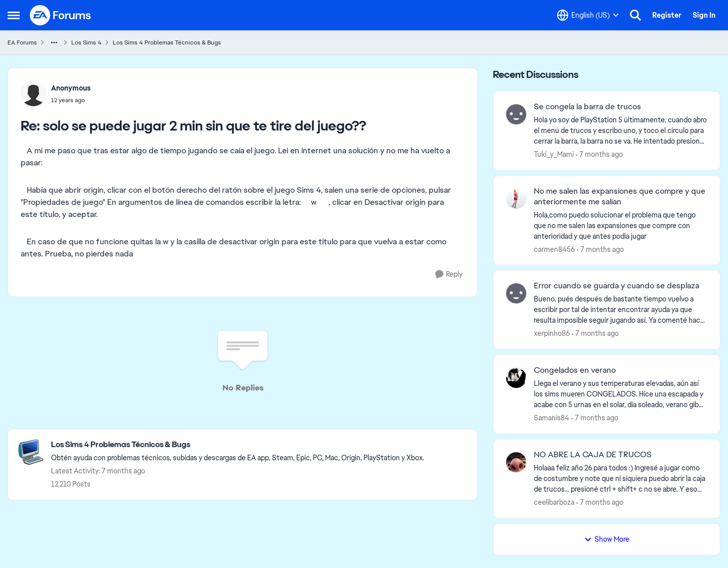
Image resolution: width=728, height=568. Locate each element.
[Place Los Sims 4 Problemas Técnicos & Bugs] (238, 445)
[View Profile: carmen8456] (516, 199)
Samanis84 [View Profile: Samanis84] (552, 418)
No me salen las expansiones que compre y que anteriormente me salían (620, 196)
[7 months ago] (599, 155)
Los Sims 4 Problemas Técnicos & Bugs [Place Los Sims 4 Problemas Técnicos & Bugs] (167, 42)
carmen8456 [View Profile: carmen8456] (554, 249)
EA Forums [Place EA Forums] (22, 42)
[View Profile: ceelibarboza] (516, 462)
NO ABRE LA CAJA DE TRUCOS (593, 455)
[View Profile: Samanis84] (516, 378)
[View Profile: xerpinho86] (516, 293)
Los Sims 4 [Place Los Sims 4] (86, 42)
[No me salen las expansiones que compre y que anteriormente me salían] (621, 225)
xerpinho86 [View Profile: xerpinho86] (552, 333)
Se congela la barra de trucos (587, 107)
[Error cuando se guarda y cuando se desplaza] (621, 310)
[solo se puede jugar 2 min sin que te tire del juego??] (71, 100)
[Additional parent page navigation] (54, 42)
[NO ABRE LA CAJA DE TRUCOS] (621, 479)
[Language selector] (588, 15)
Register (667, 15)
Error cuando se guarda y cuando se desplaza (617, 286)
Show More (607, 539)
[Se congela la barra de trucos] (621, 131)
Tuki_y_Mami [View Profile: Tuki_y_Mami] (554, 154)
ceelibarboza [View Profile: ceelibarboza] (554, 502)
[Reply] (449, 274)
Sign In (704, 15)
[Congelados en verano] (621, 394)
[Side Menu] (14, 15)
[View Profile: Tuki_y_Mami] (516, 114)
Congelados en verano (575, 370)
